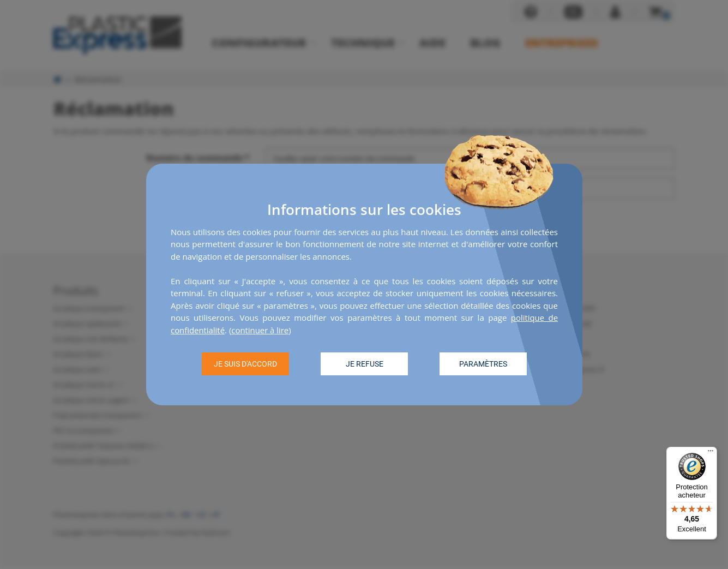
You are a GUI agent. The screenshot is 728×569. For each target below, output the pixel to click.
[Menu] (711, 453)
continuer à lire (261, 330)
